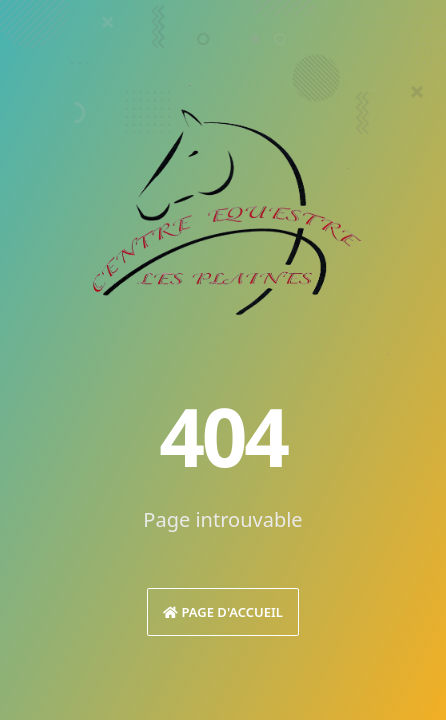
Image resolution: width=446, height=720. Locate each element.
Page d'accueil (223, 612)
